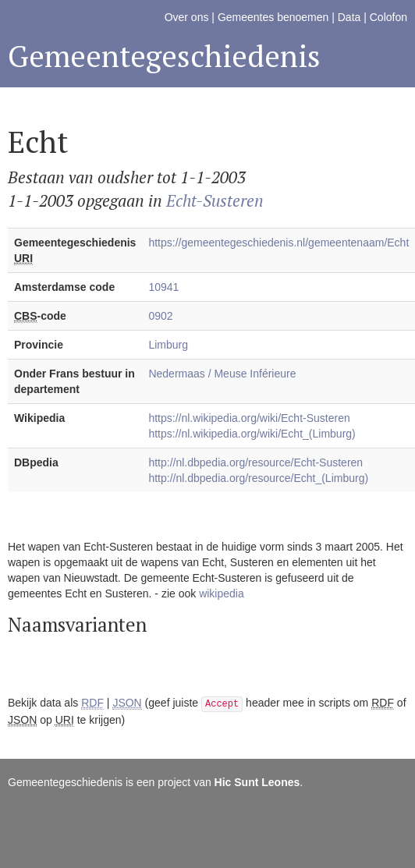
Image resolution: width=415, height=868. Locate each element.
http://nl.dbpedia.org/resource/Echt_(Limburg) (258, 478)
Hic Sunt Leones (257, 782)
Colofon (388, 17)
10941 (163, 287)
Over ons (187, 17)
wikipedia (222, 593)
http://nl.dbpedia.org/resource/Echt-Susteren (255, 462)
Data (349, 17)
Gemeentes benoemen (273, 17)
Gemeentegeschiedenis (164, 56)
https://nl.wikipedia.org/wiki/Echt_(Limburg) (252, 434)
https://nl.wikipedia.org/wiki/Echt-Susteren (249, 418)
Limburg (168, 345)
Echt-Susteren (215, 200)
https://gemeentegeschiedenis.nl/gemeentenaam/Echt (278, 243)
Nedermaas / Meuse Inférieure (222, 374)
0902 (160, 316)
